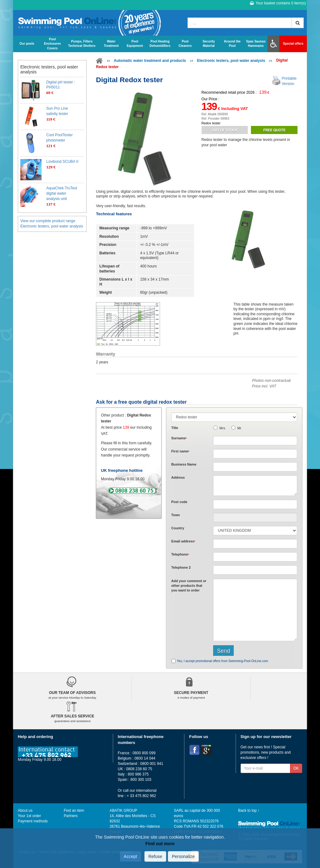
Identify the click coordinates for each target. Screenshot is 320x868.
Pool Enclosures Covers (52, 44)
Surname (179, 438)
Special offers (293, 44)
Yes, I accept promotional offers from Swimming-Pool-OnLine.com (222, 661)
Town (175, 515)
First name (180, 451)
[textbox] (255, 504)
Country (178, 528)
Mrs (222, 428)
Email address (183, 541)
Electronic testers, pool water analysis (231, 61)
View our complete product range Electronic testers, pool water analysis (52, 224)
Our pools (27, 44)
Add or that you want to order (189, 586)
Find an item (74, 811)
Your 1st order (29, 816)
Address (178, 477)
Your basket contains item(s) (278, 3)
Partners (71, 816)
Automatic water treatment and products (150, 61)
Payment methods (33, 821)
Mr (239, 428)
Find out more (160, 844)
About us (25, 811)
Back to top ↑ (249, 811)
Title (175, 428)
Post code (179, 502)
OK (296, 768)
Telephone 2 (181, 567)
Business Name (184, 464)
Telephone (180, 554)
